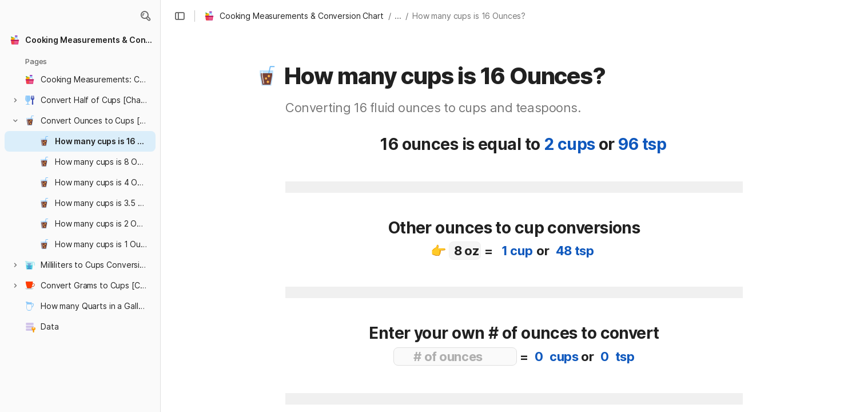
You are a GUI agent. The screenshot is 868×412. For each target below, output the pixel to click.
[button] (145, 16)
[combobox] (465, 251)
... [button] (398, 16)
